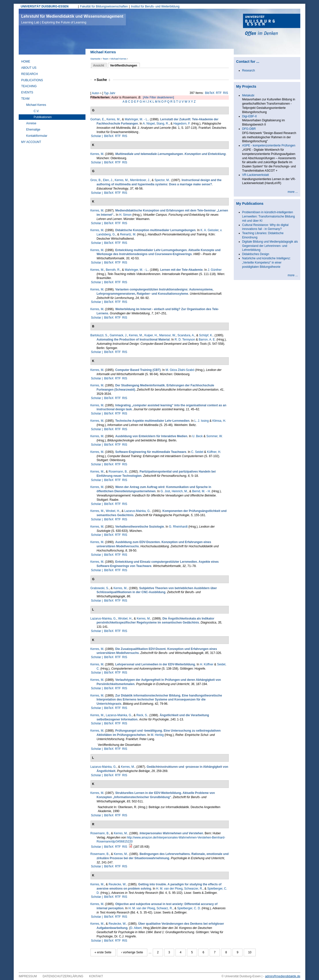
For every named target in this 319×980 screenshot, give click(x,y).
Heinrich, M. (180, 491)
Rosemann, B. (118, 472)
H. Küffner (207, 664)
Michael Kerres (118, 59)
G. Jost (165, 491)
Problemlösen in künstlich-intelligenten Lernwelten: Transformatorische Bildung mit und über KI (269, 216)
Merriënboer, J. (140, 180)
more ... (293, 192)
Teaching (29, 86)
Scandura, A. (186, 335)
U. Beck (197, 436)
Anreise (31, 123)
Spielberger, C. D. (189, 908)
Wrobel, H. (113, 511)
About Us (29, 68)
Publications (32, 80)
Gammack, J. (119, 335)
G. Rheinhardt (178, 527)
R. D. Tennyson (185, 340)
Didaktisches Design (256, 254)
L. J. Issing (201, 421)
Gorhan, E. (98, 119)
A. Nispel (149, 124)
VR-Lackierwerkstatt (256, 175)
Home (26, 62)
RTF (219, 93)
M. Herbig (157, 735)
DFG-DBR (249, 129)
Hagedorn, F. (182, 124)
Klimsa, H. (219, 421)
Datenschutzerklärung (63, 976)
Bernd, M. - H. (201, 491)
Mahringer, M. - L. (137, 119)
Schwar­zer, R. (194, 889)
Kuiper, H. (151, 335)
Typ (106, 93)
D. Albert (136, 928)
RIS (226, 93)
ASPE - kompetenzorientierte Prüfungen (269, 145)
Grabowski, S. (100, 588)
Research (30, 74)
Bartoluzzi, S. (99, 335)
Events (27, 92)
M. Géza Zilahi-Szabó (180, 370)
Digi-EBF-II (250, 116)
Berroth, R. (113, 270)
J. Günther (215, 270)
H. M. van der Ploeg (169, 889)
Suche (103, 80)
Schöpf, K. (206, 335)
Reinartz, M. (128, 234)
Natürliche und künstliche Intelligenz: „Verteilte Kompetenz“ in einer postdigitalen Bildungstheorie (267, 263)
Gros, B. (96, 180)
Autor (96, 93)
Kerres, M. (113, 119)
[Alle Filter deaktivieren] (158, 97)
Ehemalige (33, 130)
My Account (31, 142)
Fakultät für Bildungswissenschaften (104, 6)
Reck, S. (142, 715)
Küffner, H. (214, 452)
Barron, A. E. (207, 340)
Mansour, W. (168, 335)
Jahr (112, 93)
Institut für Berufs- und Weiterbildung (155, 6)
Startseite (96, 59)
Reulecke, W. (118, 884)
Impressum (28, 976)
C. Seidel (197, 452)
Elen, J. (108, 180)
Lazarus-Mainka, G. (137, 511)
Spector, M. (162, 180)
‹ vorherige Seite (132, 952)
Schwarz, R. (165, 908)
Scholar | (97, 136)
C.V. (36, 111)
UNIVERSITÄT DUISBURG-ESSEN (45, 6)
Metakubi (248, 95)
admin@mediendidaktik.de (283, 976)
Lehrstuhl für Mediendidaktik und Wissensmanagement (72, 19)
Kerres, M (97, 154)
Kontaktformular (37, 136)
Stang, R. (163, 124)
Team (105, 59)
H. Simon (125, 215)
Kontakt (96, 976)
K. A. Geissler (210, 230)
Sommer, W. (214, 436)
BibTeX (210, 93)
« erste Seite (103, 952)
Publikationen (43, 117)
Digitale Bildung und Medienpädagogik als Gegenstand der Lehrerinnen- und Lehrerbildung (270, 246)
